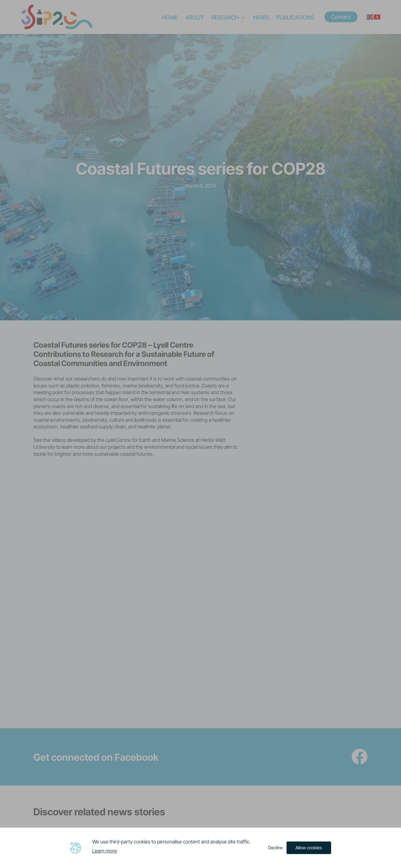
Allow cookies (309, 847)
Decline (275, 847)
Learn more (105, 851)
